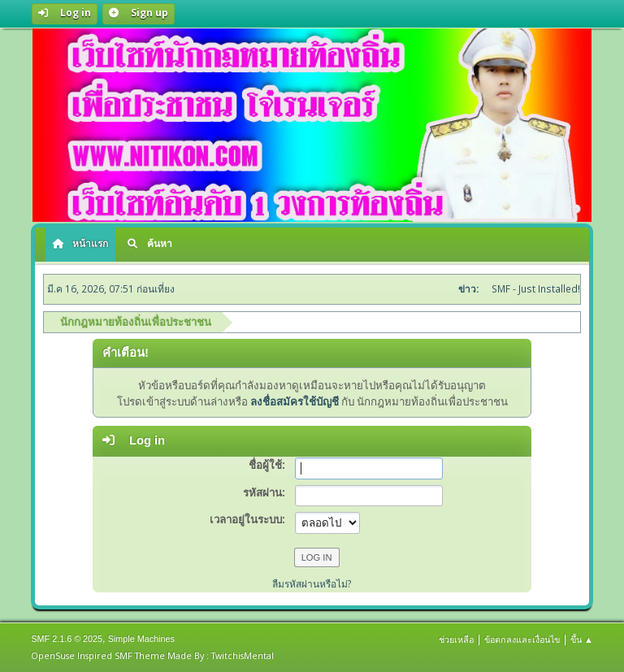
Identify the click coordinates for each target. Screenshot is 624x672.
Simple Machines (141, 639)
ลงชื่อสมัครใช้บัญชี (295, 401)
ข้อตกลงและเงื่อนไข (522, 639)
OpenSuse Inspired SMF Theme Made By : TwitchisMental (152, 655)
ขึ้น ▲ (582, 639)
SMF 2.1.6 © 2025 (67, 639)
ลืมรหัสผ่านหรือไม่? (312, 584)
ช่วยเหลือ (456, 639)
